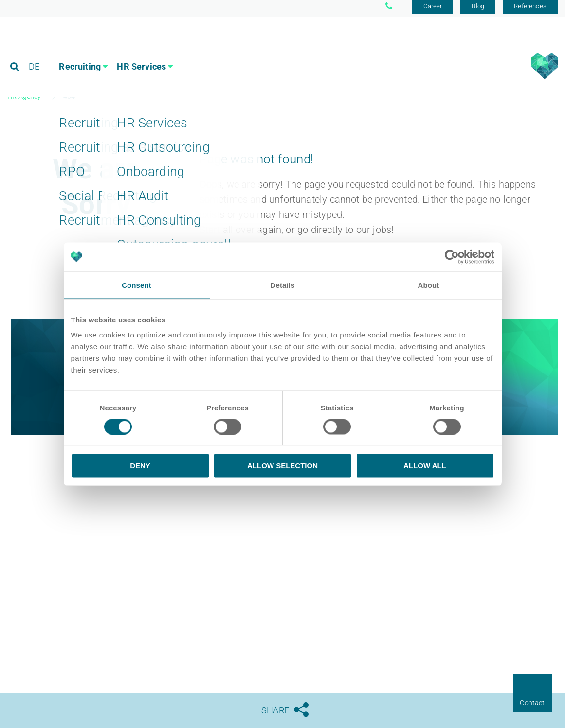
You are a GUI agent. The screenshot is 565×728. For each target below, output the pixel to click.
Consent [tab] (137, 285)
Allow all (425, 466)
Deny (140, 466)
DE (35, 51)
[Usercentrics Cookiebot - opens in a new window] (452, 257)
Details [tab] (283, 285)
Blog (478, 11)
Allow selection (282, 466)
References (530, 11)
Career (433, 11)
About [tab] (429, 285)
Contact (532, 703)
